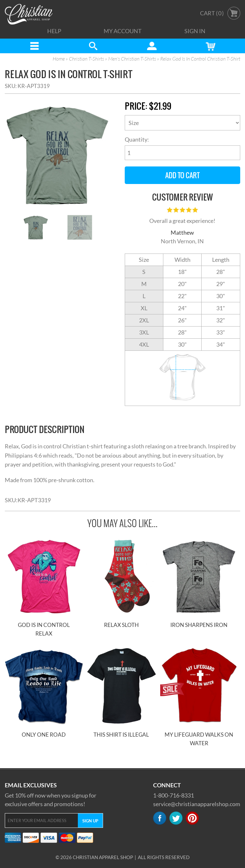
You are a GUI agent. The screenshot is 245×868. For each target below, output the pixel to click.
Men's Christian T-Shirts (132, 59)
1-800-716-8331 (174, 795)
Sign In (195, 31)
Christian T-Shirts (86, 59)
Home (59, 59)
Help (54, 31)
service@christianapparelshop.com (197, 804)
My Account (123, 31)
